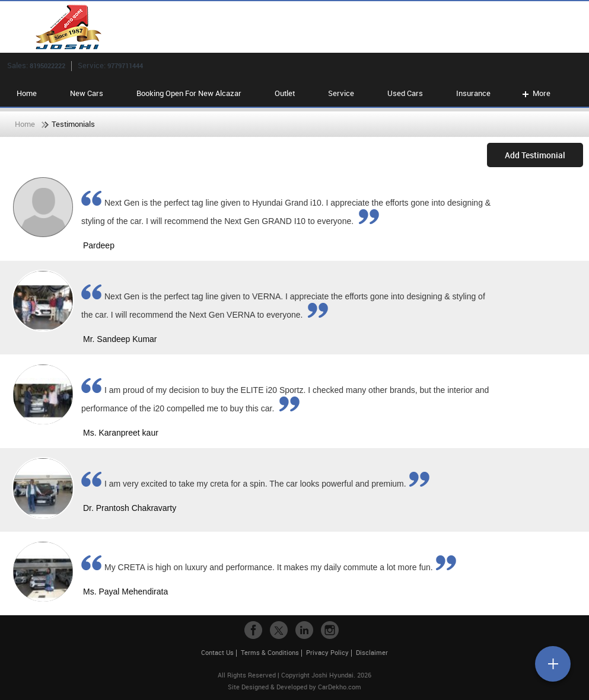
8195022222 (47, 65)
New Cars (87, 93)
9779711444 (125, 65)
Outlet (285, 93)
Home (27, 93)
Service (341, 93)
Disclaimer (372, 652)
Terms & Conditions (270, 652)
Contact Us (217, 652)
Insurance (473, 93)
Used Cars (405, 93)
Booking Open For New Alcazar (189, 93)
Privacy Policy (327, 652)
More (535, 93)
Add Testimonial (535, 155)
